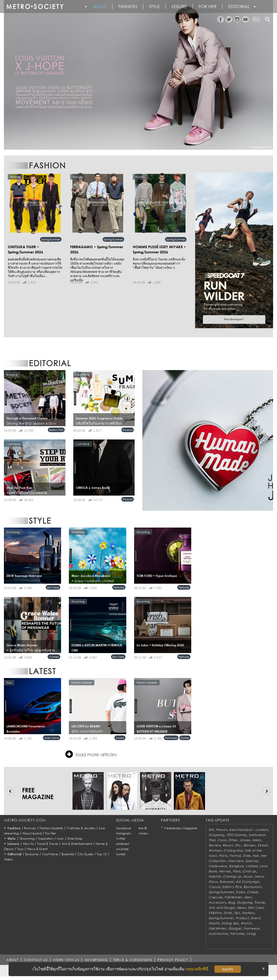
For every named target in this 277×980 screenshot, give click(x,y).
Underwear (218, 866)
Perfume (119, 587)
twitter (121, 838)
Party (223, 856)
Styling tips (230, 923)
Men (248, 897)
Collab (120, 738)
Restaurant (252, 887)
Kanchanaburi (241, 830)
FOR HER (207, 6)
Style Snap (75, 838)
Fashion (128, 6)
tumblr (121, 854)
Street (262, 845)
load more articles (91, 754)
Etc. (238, 845)
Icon (60, 838)
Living (251, 934)
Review (215, 845)
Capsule (216, 897)
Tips (237, 913)
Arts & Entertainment (77, 844)
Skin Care (53, 587)
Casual (214, 887)
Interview (236, 861)
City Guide (85, 854)
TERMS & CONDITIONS (133, 960)
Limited (252, 866)
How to (28, 844)
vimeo (143, 833)
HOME (100, 6)
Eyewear (227, 882)
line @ (143, 828)
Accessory (217, 902)
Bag (231, 902)
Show (213, 882)
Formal (235, 856)
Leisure (179, 6)
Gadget (235, 928)
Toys (20, 849)
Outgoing (216, 835)
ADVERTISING (96, 960)
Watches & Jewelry (81, 828)
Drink (228, 913)
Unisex (245, 840)
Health (214, 923)
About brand (32, 833)
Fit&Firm (215, 913)
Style (154, 6)
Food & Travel (48, 844)
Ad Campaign (247, 882)
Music (248, 876)
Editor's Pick (56, 430)
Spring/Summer (51, 239)
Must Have (50, 854)
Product (128, 430)
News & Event (37, 849)
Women (54, 657)
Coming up (232, 876)
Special (251, 861)
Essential (68, 854)
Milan (257, 840)
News (242, 908)
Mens (259, 876)
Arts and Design (222, 908)
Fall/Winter (233, 897)
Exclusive (32, 854)
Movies (225, 871)
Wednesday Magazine (180, 828)
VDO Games (236, 835)
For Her (51, 833)
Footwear (171, 738)
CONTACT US (36, 960)
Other (233, 840)
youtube (122, 849)
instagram (124, 833)
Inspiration (46, 838)
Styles (240, 892)
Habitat (215, 876)
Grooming (27, 838)
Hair (256, 856)
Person (222, 830)
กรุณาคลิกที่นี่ (197, 969)
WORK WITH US (66, 960)
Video (8, 859)
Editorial (239, 6)
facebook (124, 828)
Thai (212, 840)
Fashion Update (51, 828)
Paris (237, 871)
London (262, 830)
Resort (228, 845)
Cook (222, 840)
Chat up (249, 871)
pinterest (123, 844)
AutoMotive (52, 738)
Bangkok (236, 866)
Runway (30, 828)
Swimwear (257, 835)
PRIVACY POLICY (173, 960)
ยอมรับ (228, 969)
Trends (260, 902)
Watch (246, 923)
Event (256, 918)
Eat (211, 830)
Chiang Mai (233, 850)
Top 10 (102, 854)
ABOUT (12, 960)
